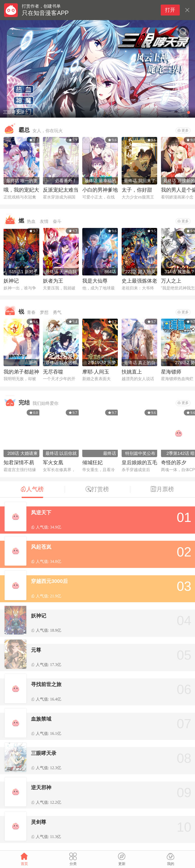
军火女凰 (53, 462)
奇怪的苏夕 (174, 462)
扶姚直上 (132, 372)
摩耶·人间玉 (96, 372)
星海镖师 (171, 372)
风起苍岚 (41, 547)
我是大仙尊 (95, 281)
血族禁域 (41, 719)
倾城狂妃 (92, 462)
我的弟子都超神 (21, 372)
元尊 (36, 650)
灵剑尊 (39, 822)
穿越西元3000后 (49, 581)
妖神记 (11, 281)
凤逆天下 (41, 513)
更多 (183, 130)
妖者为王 (53, 281)
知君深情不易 (19, 462)
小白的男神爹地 (100, 190)
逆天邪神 (41, 787)
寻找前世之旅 (46, 684)
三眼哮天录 (44, 753)
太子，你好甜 (137, 190)
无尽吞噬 (53, 372)
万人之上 (171, 281)
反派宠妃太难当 (61, 190)
